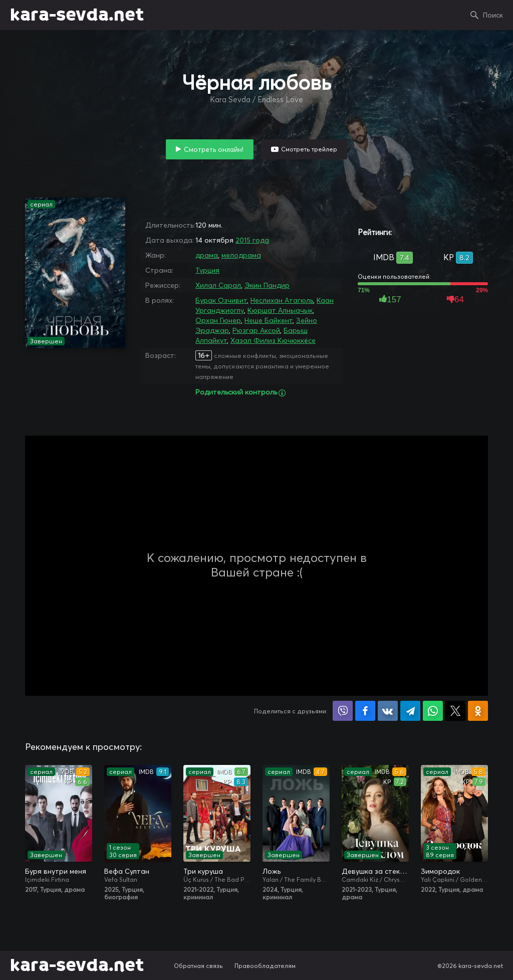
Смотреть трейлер (309, 149)
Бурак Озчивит (221, 300)
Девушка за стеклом (375, 871)
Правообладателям (265, 966)
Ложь (272, 871)
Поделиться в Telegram (410, 711)
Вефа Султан (127, 871)
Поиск (493, 15)
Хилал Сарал (218, 285)
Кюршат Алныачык (280, 310)
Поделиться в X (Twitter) (455, 711)
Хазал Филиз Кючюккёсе (273, 340)
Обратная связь (198, 966)
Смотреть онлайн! (214, 149)
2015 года (252, 240)
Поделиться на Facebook (365, 711)
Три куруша (203, 871)
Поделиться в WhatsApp (433, 711)
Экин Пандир (267, 285)
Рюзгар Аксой (256, 330)
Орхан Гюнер (218, 320)
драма (207, 255)
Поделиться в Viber (343, 711)
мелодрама (241, 255)
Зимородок (440, 871)
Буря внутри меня (56, 871)
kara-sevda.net (77, 15)
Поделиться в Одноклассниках (478, 711)
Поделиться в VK (388, 711)
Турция (207, 270)
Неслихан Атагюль (282, 300)
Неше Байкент (269, 320)
